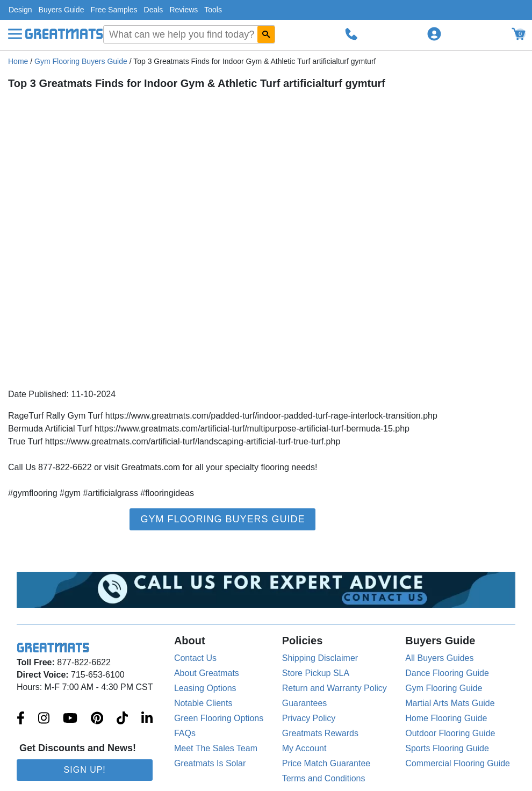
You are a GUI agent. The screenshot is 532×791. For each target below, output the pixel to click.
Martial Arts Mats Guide (450, 703)
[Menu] (15, 34)
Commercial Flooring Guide (458, 763)
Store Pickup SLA (316, 673)
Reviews (184, 10)
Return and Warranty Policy (335, 688)
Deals (154, 10)
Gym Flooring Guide (444, 688)
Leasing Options (205, 688)
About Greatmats (207, 673)
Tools (213, 10)
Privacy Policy (309, 718)
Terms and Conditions (324, 778)
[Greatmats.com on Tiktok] (122, 719)
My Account (304, 748)
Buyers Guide (62, 10)
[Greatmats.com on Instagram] (44, 719)
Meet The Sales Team (216, 748)
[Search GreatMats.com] (266, 34)
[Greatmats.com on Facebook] (21, 719)
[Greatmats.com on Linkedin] (147, 719)
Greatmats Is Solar (210, 763)
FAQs (185, 733)
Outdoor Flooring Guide (450, 733)
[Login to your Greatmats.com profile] (434, 34)
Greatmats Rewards (320, 733)
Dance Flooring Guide (447, 673)
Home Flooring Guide (446, 718)
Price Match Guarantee (326, 763)
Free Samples (114, 10)
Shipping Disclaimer (320, 658)
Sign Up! (85, 770)
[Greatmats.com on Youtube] (70, 719)
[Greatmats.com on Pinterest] (97, 719)
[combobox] (189, 34)
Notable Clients (203, 703)
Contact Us (195, 658)
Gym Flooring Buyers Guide (81, 61)
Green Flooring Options (219, 718)
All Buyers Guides (439, 658)
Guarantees (305, 703)
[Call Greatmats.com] (351, 34)
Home (18, 61)
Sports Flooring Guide (447, 748)
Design (20, 10)
